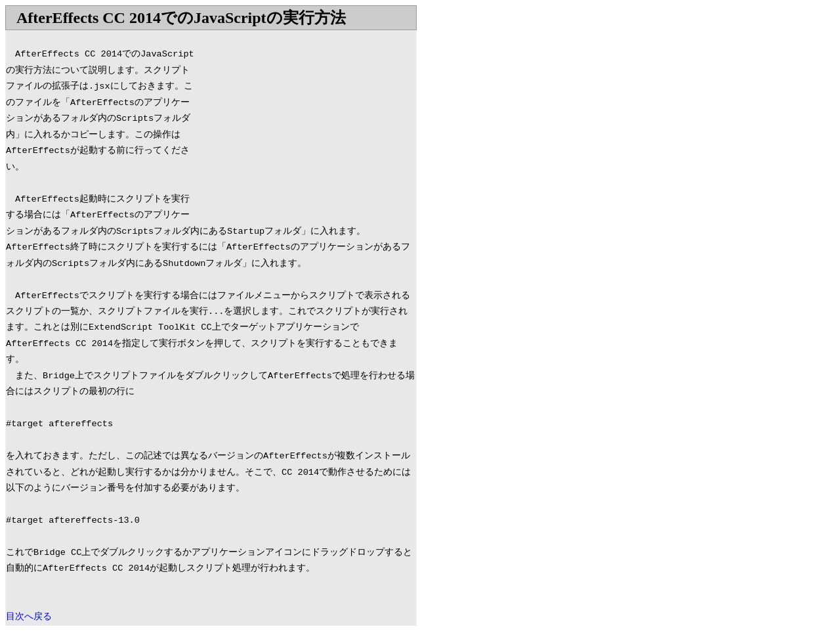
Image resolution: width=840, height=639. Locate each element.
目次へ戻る (29, 617)
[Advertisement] (306, 123)
